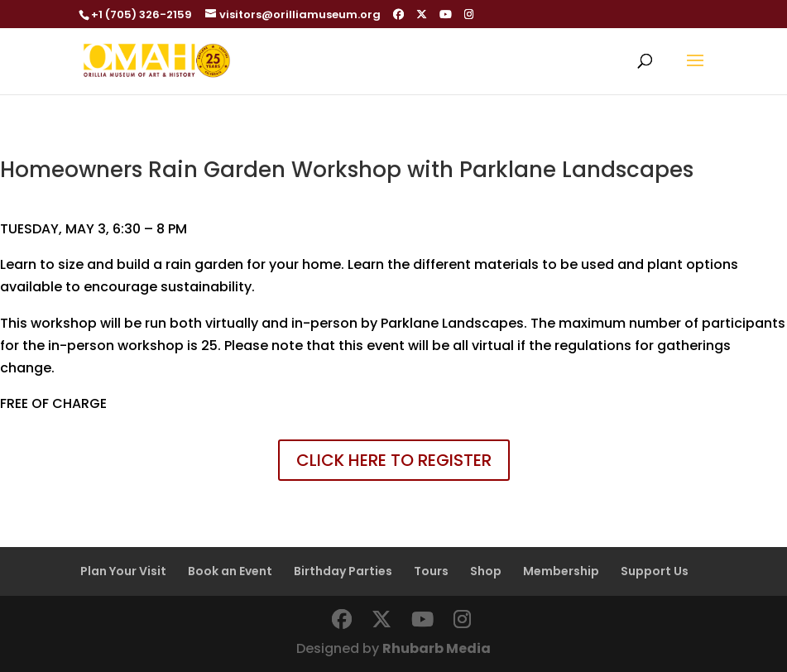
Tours (431, 571)
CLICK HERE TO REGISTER (394, 460)
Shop (486, 571)
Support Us (655, 571)
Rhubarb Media (437, 648)
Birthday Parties (343, 571)
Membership (561, 571)
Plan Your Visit (123, 571)
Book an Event (230, 571)
